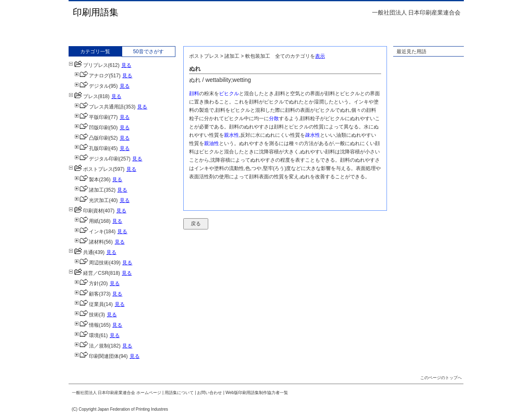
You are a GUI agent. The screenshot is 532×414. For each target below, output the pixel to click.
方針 (87, 283)
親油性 (212, 143)
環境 (87, 335)
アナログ (92, 76)
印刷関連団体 (97, 356)
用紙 (87, 221)
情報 (87, 325)
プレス (83, 96)
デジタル (92, 86)
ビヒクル (229, 94)
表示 (320, 56)
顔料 (194, 94)
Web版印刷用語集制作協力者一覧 (257, 393)
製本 (87, 180)
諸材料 (89, 242)
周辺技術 (92, 263)
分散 (274, 118)
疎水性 (313, 135)
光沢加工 (92, 200)
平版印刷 (92, 117)
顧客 (87, 294)
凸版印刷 (92, 138)
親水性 (232, 135)
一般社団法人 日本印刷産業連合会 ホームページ (117, 393)
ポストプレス (91, 169)
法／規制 (92, 346)
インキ (89, 232)
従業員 (89, 304)
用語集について (179, 393)
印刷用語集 (96, 12)
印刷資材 (86, 211)
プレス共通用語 (99, 107)
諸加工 (89, 190)
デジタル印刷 (97, 159)
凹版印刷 (92, 128)
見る (126, 65)
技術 (87, 315)
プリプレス (88, 65)
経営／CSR (89, 273)
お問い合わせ (209, 393)
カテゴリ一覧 (95, 52)
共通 (81, 252)
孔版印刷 (92, 148)
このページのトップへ (441, 378)
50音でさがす (148, 52)
